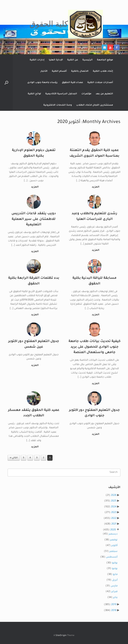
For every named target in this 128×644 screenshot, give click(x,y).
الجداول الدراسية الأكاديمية (61, 94)
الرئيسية (88, 60)
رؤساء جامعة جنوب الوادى (42, 83)
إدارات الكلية (37, 60)
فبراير (114, 592)
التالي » (14, 458)
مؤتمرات (86, 94)
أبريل (115, 580)
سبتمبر (113, 552)
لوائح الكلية (34, 94)
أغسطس (112, 557)
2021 (114, 524)
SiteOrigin (61, 636)
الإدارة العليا (56, 60)
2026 (114, 495)
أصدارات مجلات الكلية (100, 83)
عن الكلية (73, 60)
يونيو (115, 569)
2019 (114, 605)
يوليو (115, 563)
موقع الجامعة (105, 60)
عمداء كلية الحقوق (72, 83)
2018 (114, 611)
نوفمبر (114, 540)
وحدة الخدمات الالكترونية (58, 105)
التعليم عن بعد (104, 94)
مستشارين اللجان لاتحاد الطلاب (95, 105)
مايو (115, 575)
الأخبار (44, 71)
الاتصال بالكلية (80, 71)
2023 (114, 513)
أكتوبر (114, 546)
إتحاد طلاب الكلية (103, 71)
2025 (114, 501)
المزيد (95, 187)
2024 (114, 507)
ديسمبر (113, 534)
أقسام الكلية (59, 71)
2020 (113, 530)
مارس (114, 586)
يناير (115, 598)
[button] (6, 83)
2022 (114, 519)
